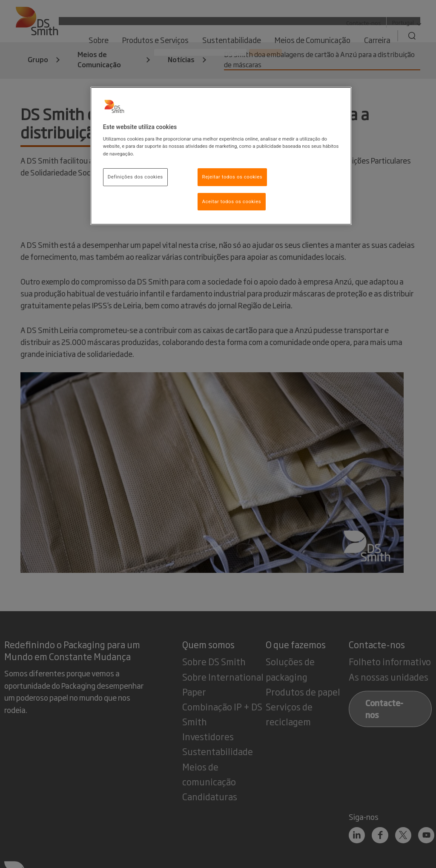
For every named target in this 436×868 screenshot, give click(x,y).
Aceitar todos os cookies (232, 201)
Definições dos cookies (135, 177)
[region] (221, 156)
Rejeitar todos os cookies (232, 177)
